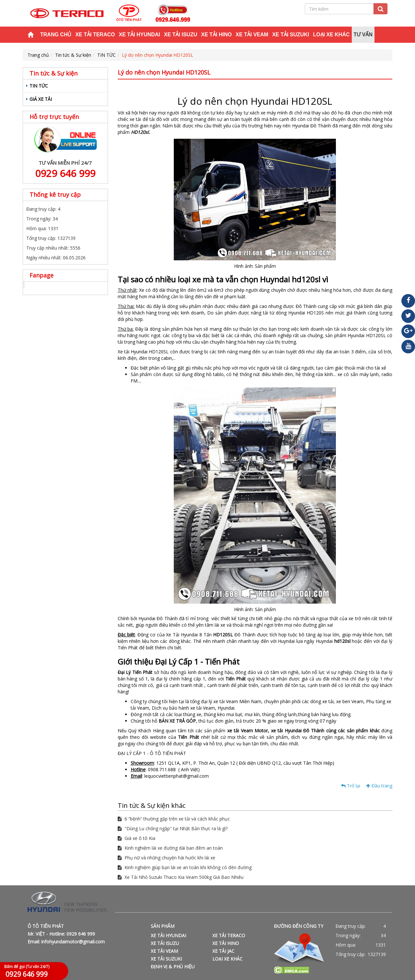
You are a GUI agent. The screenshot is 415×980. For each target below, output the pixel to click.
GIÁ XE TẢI (41, 99)
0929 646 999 (65, 173)
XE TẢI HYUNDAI (139, 35)
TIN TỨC (107, 55)
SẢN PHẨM (163, 926)
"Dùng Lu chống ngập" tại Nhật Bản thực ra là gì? (173, 828)
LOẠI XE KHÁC (331, 35)
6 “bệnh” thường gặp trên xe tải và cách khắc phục (174, 819)
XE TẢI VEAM (252, 35)
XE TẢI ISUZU (181, 35)
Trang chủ (56, 35)
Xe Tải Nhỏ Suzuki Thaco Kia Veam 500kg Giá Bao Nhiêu (181, 877)
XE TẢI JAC (223, 951)
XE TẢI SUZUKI (290, 35)
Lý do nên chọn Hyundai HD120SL (158, 55)
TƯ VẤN (363, 35)
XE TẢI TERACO (95, 35)
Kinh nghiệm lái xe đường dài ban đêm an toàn (170, 848)
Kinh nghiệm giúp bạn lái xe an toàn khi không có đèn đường (185, 867)
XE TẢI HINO (216, 35)
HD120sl (140, 132)
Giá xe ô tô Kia (136, 838)
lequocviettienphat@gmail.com (177, 776)
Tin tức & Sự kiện (73, 55)
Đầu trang (379, 786)
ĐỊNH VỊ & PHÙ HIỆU (173, 967)
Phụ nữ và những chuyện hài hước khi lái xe (166, 858)
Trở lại (351, 786)
